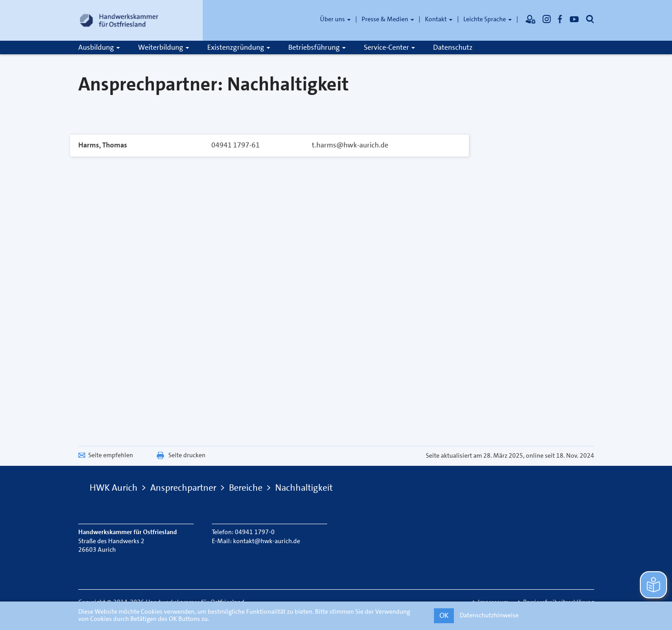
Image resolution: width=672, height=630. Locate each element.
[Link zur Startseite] (119, 20)
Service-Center (389, 47)
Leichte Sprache (488, 19)
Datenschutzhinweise (489, 615)
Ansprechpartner (183, 488)
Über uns (335, 19)
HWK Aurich (114, 488)
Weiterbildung (164, 47)
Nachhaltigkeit (304, 488)
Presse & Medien (388, 19)
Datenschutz (453, 47)
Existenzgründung (239, 47)
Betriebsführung (317, 47)
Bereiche (246, 488)
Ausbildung (99, 47)
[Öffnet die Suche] (590, 19)
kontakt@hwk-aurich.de (267, 541)
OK (444, 615)
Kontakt (439, 19)
